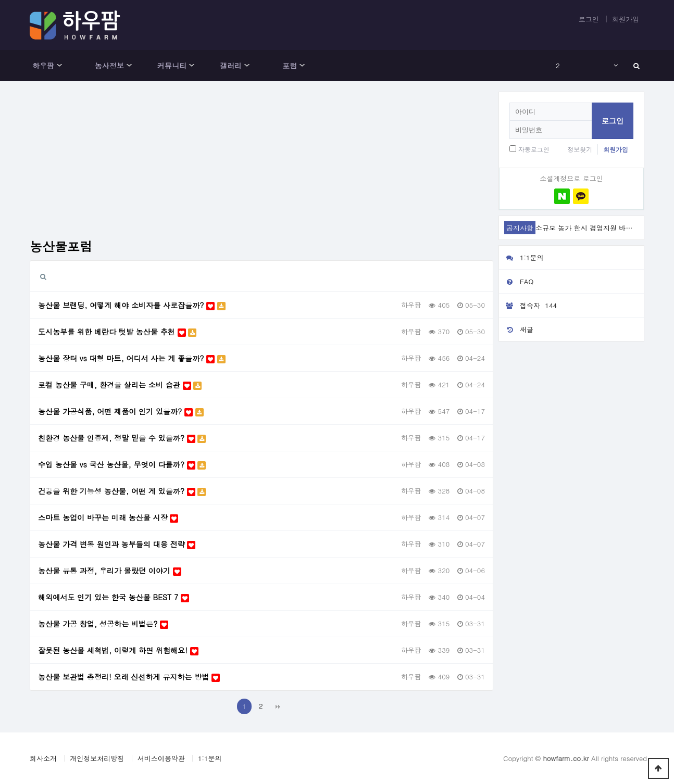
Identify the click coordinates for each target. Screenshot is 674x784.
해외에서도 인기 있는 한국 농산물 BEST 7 (114, 597)
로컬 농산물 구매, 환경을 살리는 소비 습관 (120, 385)
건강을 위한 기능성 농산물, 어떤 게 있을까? (122, 491)
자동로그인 (534, 149)
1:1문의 (521, 257)
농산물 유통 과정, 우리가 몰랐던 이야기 (110, 571)
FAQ (516, 281)
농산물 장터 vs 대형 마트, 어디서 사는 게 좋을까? (132, 358)
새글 (516, 329)
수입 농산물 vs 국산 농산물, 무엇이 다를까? (122, 464)
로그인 (589, 19)
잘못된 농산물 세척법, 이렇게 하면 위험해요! (118, 650)
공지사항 (520, 228)
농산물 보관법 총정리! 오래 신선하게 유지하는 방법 (129, 677)
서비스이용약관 (161, 758)
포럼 (290, 66)
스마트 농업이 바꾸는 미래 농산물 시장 (108, 517)
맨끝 (278, 706)
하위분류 (59, 66)
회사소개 (43, 758)
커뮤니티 (172, 66)
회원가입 (626, 19)
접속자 (529, 306)
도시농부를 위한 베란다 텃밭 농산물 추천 (117, 332)
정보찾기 (580, 149)
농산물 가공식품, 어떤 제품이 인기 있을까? (121, 411)
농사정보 (109, 66)
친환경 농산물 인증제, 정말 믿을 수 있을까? (122, 438)
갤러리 (231, 66)
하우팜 (43, 66)
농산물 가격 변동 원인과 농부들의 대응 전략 (117, 544)
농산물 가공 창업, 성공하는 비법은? (103, 624)
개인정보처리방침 (97, 758)
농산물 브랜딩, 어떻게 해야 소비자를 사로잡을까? (132, 305)
